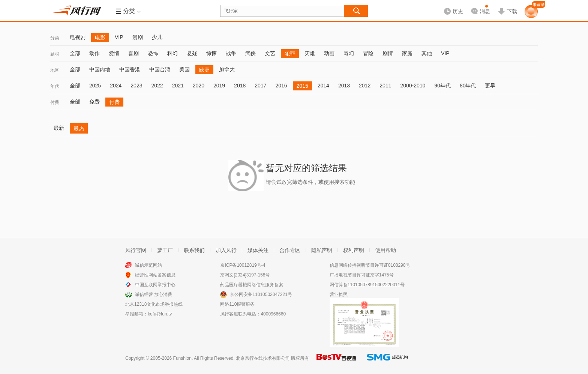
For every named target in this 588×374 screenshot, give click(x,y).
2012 (365, 86)
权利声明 (354, 250)
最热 (79, 128)
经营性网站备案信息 (155, 275)
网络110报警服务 (237, 304)
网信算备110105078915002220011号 (367, 285)
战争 (231, 53)
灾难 (310, 53)
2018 (240, 86)
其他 (427, 53)
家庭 (407, 53)
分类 (55, 38)
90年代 (442, 86)
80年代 (468, 86)
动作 (94, 53)
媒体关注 (258, 250)
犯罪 (290, 54)
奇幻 (349, 53)
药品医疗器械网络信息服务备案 (252, 285)
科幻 (172, 53)
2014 (323, 86)
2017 (260, 86)
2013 (344, 86)
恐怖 (153, 53)
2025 (95, 86)
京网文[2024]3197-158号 (245, 275)
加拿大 (227, 69)
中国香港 (130, 69)
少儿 (157, 37)
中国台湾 (160, 69)
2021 (178, 86)
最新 (59, 128)
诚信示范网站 (148, 265)
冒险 (368, 53)
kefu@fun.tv (160, 314)
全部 (75, 53)
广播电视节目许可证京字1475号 (362, 275)
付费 (55, 102)
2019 (219, 86)
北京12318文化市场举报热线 (154, 304)
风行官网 (136, 250)
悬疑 (192, 53)
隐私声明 (322, 250)
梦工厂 (165, 250)
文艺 (270, 53)
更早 (490, 86)
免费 (94, 102)
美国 (184, 69)
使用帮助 (385, 250)
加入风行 (226, 250)
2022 (157, 86)
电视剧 (78, 37)
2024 (116, 86)
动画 (329, 53)
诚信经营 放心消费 (154, 294)
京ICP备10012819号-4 (243, 265)
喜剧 (133, 53)
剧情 (388, 53)
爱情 (114, 53)
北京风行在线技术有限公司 (263, 358)
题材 (55, 54)
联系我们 (194, 250)
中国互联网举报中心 (155, 285)
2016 (281, 86)
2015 (302, 86)
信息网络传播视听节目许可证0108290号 (370, 265)
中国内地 (100, 69)
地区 (55, 70)
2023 (136, 86)
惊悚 (211, 53)
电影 (100, 38)
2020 (199, 86)
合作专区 (290, 250)
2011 (385, 86)
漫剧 (138, 37)
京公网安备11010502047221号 (261, 294)
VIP (119, 37)
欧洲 (204, 70)
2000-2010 (413, 86)
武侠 (250, 53)
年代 (55, 86)
